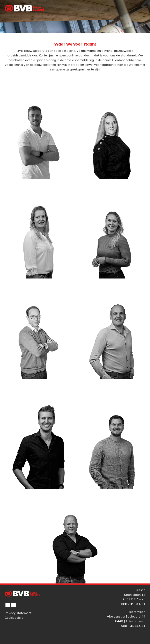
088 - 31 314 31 (133, 604)
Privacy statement (18, 613)
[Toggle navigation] (140, 16)
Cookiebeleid (14, 618)
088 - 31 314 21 (133, 626)
